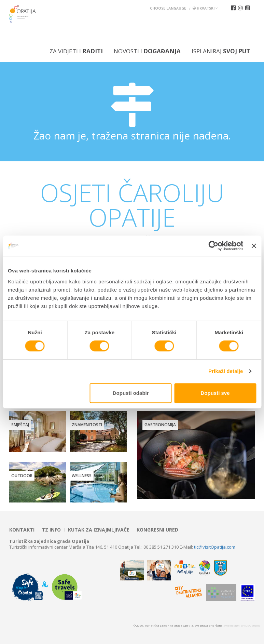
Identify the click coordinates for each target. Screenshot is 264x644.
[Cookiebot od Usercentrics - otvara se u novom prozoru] (214, 246)
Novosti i (147, 51)
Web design (232, 625)
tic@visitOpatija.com (215, 547)
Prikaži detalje (226, 371)
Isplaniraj (221, 51)
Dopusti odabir (131, 393)
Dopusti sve (215, 393)
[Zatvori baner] (254, 246)
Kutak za (99, 530)
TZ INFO (51, 530)
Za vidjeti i (76, 51)
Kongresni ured (157, 530)
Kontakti (22, 530)
